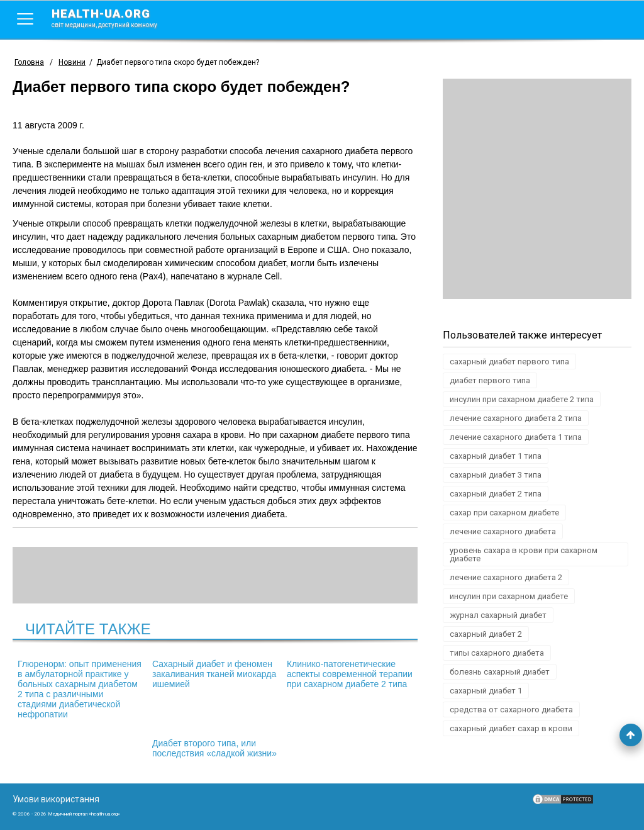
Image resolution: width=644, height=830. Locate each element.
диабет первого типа (490, 380)
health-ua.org (114, 18)
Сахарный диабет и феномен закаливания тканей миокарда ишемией (214, 674)
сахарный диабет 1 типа (496, 456)
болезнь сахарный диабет (500, 672)
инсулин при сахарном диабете (509, 596)
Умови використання (56, 799)
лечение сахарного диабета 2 (506, 577)
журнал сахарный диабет (498, 615)
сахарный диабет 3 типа (496, 475)
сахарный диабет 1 (486, 691)
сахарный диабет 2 (486, 634)
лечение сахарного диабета (503, 531)
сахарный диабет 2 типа (496, 494)
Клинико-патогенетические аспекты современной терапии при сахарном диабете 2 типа (350, 674)
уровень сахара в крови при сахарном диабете (524, 554)
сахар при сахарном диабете (504, 513)
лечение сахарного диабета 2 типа (516, 418)
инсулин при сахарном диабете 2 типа (522, 399)
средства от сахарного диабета (511, 709)
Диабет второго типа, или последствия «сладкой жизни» (214, 748)
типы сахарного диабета (497, 653)
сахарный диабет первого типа (509, 362)
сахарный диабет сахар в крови (511, 728)
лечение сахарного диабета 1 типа (516, 437)
